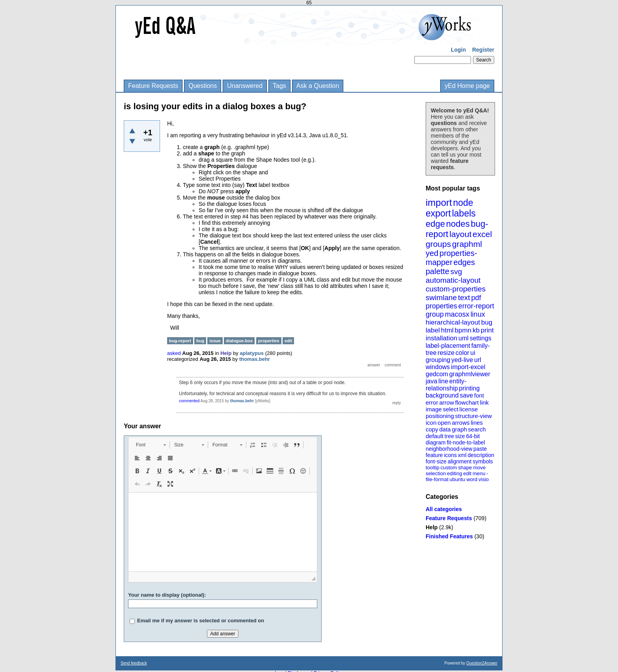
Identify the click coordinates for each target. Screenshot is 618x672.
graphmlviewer (470, 374)
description (481, 455)
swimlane (441, 298)
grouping (438, 360)
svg (456, 272)
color (463, 353)
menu (479, 473)
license (469, 409)
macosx (457, 314)
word (472, 479)
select (451, 409)
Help (432, 527)
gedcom (437, 374)
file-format (437, 479)
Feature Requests (153, 86)
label (433, 330)
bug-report (180, 341)
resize (446, 353)
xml (462, 455)
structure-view (474, 416)
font (479, 395)
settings (481, 338)
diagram (436, 442)
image (434, 409)
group (435, 314)
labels (464, 213)
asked (174, 353)
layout (460, 234)
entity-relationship (446, 385)
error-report (476, 306)
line (443, 381)
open (444, 423)
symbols (483, 461)
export (438, 213)
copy (432, 429)
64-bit (473, 436)
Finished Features (449, 536)
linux (478, 314)
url (478, 360)
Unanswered (245, 86)
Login (458, 50)
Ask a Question (318, 86)
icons (450, 455)
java (431, 381)
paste (480, 449)
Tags (279, 86)
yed (432, 253)
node (463, 203)
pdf (476, 298)
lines (477, 423)
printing (469, 388)
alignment (460, 461)
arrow (447, 402)
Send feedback (134, 663)
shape (465, 468)
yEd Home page (467, 86)
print (487, 330)
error (432, 402)
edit (467, 473)
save (466, 395)
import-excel (468, 367)
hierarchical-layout (453, 322)
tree (449, 436)
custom (449, 468)
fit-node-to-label (466, 442)
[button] (151, 445)
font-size (436, 461)
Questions (203, 86)
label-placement (448, 346)
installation (441, 338)
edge (435, 224)
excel (482, 234)
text (464, 298)
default (435, 436)
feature (434, 455)
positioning (440, 416)
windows (438, 367)
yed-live (462, 360)
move (479, 468)
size (460, 436)
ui (473, 353)
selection (436, 473)
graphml (467, 244)
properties (441, 306)
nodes (458, 224)
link (485, 402)
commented (189, 401)
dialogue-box (239, 341)
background (442, 395)
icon (431, 423)
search (477, 429)
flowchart (467, 402)
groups (438, 244)
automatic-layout (453, 280)
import (439, 203)
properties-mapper (451, 258)
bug (487, 322)
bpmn (463, 330)
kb (476, 330)
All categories (444, 509)
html (447, 330)
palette (437, 271)
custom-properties (456, 289)
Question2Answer (482, 663)
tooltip (433, 468)
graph (459, 429)
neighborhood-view (449, 449)
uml (463, 338)
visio (484, 479)
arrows (461, 423)
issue (215, 341)
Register (483, 50)
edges (464, 262)
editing (454, 473)
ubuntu (458, 479)
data (445, 429)
